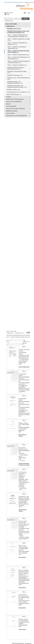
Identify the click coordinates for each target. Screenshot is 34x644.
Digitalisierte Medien (12, 111)
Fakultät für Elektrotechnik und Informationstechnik (16, 68)
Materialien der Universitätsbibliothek (16, 116)
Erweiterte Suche (9, 21)
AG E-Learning (10, 113)
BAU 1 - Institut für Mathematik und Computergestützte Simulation (18, 36)
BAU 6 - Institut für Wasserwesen (18, 55)
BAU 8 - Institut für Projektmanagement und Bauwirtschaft (19, 62)
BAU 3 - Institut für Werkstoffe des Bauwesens (17, 44)
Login (7, 14)
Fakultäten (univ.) (14, 29)
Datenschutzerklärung (18, 643)
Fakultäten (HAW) (13, 90)
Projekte (8, 97)
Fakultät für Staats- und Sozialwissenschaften (15, 82)
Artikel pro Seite (26, 342)
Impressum (28, 643)
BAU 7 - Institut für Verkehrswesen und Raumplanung (19, 58)
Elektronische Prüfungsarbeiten (15, 99)
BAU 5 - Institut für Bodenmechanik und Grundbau (18, 52)
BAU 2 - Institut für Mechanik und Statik (19, 40)
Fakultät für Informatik (15, 75)
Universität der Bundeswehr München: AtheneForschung (19, 2)
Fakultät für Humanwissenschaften (17, 72)
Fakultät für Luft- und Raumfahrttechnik (18, 78)
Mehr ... (24, 347)
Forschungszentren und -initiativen (18, 92)
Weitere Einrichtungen (14, 94)
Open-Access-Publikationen (14, 102)
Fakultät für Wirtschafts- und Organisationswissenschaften (17, 86)
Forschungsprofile (11, 106)
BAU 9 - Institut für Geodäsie (17, 65)
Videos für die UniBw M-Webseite (16, 109)
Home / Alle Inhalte (11, 24)
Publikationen (10, 26)
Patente (8, 104)
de (25, 13)
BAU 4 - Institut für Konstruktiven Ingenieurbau (17, 48)
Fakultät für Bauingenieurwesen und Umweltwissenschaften (18, 32)
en (29, 13)
